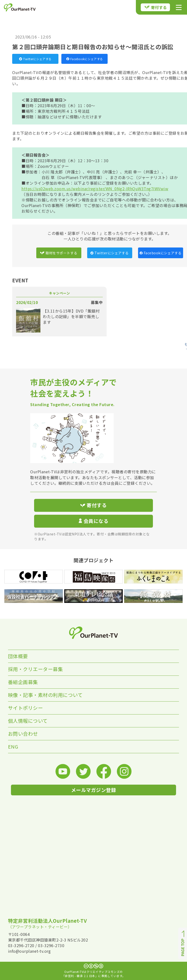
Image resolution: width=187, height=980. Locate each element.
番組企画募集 (23, 682)
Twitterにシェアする (35, 59)
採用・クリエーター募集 (36, 669)
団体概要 (18, 656)
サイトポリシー (26, 708)
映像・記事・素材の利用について (45, 695)
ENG (13, 747)
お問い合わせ (23, 734)
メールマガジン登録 (94, 790)
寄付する (156, 7)
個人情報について (28, 721)
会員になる (93, 521)
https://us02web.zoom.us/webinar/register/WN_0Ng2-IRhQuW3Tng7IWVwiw (95, 189)
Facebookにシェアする (85, 59)
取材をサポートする (59, 253)
